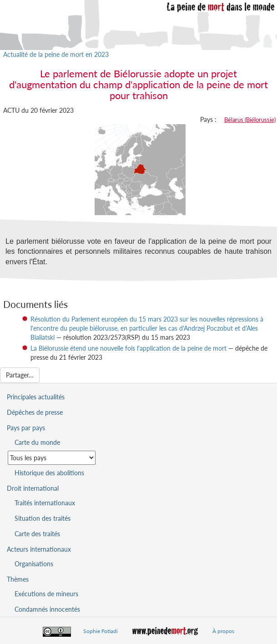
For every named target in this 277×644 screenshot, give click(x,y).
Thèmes (18, 579)
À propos (223, 631)
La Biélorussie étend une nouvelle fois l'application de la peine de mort (128, 348)
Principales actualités (36, 397)
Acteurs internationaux (39, 549)
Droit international (33, 488)
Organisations (34, 564)
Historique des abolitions (49, 473)
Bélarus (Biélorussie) (250, 120)
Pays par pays (26, 428)
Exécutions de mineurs (46, 594)
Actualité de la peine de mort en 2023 (56, 54)
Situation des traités (43, 518)
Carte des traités (37, 534)
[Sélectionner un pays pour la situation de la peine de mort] (52, 458)
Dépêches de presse (35, 412)
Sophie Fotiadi (101, 631)
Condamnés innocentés (47, 609)
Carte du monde (37, 442)
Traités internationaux (45, 503)
